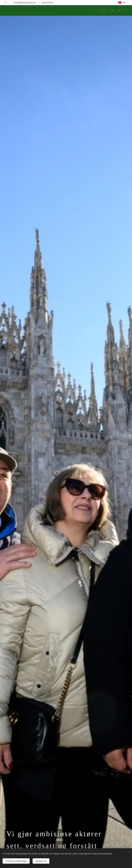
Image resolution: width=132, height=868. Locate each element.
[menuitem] (112, 10)
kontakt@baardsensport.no (25, 2)
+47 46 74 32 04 (47, 2)
